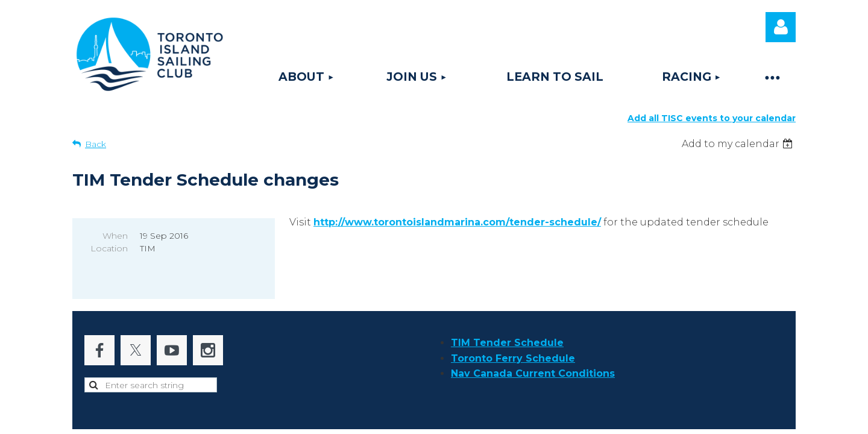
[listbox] (739, 144)
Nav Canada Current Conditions (533, 342)
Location (109, 248)
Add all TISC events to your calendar (712, 118)
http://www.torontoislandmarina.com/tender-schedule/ (457, 222)
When (115, 236)
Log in (781, 27)
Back (96, 144)
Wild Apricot (647, 419)
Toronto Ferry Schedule (513, 327)
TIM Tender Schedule (507, 311)
